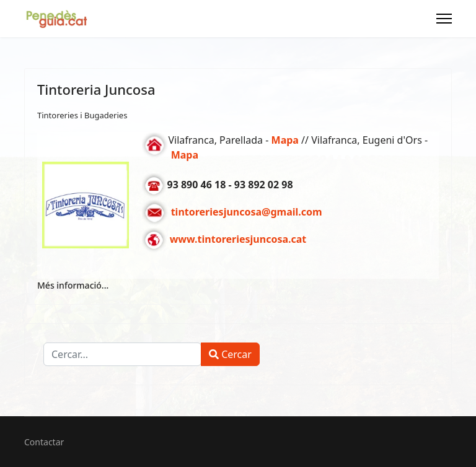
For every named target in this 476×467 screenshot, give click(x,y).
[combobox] (122, 354)
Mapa (185, 155)
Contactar (44, 442)
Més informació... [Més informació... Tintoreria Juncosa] (73, 285)
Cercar (230, 354)
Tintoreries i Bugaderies (82, 115)
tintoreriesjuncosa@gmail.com (247, 212)
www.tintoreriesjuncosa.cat (238, 240)
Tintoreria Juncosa (96, 89)
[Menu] (444, 19)
